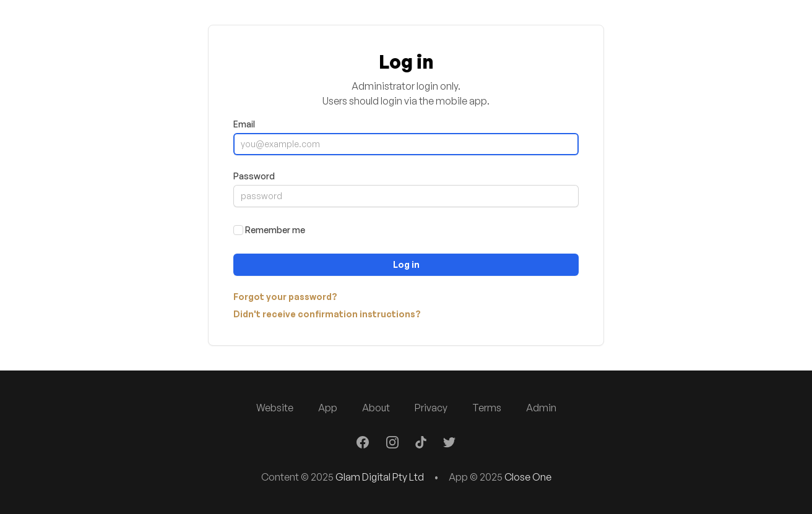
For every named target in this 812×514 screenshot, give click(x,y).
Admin (541, 408)
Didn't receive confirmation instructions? (327, 314)
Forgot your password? (285, 297)
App (328, 408)
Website (275, 408)
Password (254, 176)
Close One (528, 477)
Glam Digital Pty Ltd (380, 477)
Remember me (275, 230)
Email (244, 124)
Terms (487, 408)
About (376, 408)
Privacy (431, 408)
